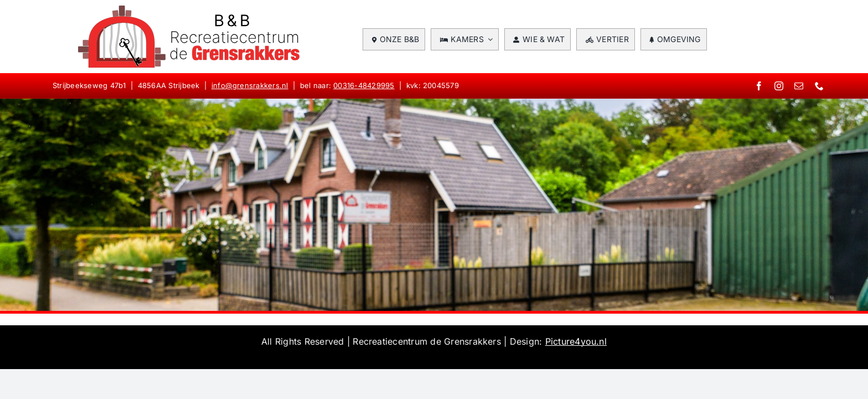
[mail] (799, 86)
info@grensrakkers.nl (250, 85)
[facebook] (759, 86)
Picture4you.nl (576, 341)
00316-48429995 (364, 85)
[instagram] (779, 86)
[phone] (819, 86)
